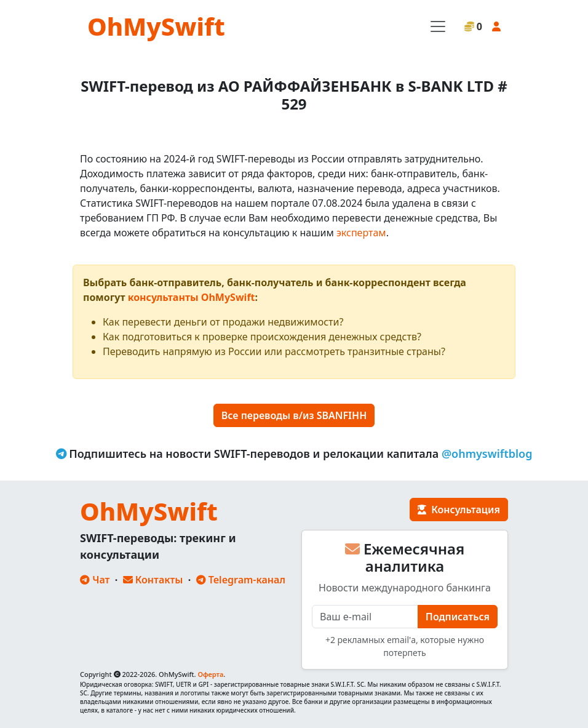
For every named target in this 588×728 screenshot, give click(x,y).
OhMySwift (156, 26)
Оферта (210, 674)
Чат (95, 580)
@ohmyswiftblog (487, 454)
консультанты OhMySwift (192, 297)
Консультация (459, 510)
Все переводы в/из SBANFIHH (294, 415)
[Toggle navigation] (438, 26)
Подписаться (458, 617)
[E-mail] (365, 617)
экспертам (361, 233)
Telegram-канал (241, 580)
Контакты (153, 580)
